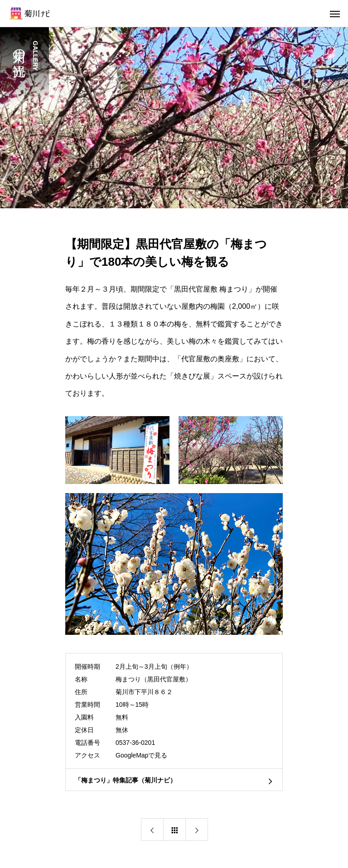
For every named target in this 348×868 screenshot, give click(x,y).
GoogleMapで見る (141, 755)
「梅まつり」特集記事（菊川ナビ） (126, 780)
